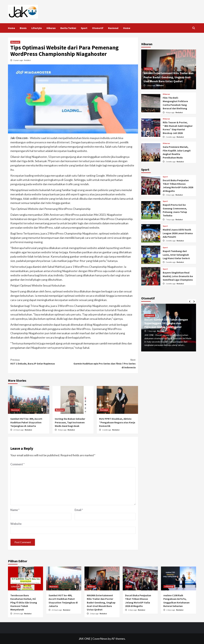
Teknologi (169, 586)
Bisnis (23, 28)
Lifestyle (37, 28)
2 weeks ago (171, 137)
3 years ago (18, 60)
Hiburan (51, 28)
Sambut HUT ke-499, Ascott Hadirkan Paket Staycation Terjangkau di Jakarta (26, 422)
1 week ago (107, 430)
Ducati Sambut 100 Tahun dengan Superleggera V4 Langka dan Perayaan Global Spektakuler (166, 323)
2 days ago (151, 85)
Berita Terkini (68, 28)
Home (11, 28)
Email (79, 510)
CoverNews (100, 639)
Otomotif (98, 28)
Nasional (113, 28)
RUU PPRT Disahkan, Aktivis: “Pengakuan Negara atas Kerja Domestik (117, 422)
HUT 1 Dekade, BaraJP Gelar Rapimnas (42, 361)
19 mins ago (18, 614)
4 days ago (62, 430)
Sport (84, 28)
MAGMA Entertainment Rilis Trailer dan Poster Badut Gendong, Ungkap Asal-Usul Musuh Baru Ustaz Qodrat (169, 77)
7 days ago (170, 219)
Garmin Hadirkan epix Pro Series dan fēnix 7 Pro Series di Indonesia (104, 363)
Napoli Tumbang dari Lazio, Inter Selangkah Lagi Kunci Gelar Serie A (176, 255)
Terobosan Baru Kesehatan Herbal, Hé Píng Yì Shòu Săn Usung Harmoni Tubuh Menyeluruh (24, 602)
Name (15, 510)
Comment (17, 464)
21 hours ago (19, 430)
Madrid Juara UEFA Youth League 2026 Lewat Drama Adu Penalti (178, 233)
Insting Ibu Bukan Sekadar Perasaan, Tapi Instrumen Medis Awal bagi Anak (70, 422)
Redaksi (27, 60)
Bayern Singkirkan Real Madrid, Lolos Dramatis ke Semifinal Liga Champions (178, 276)
